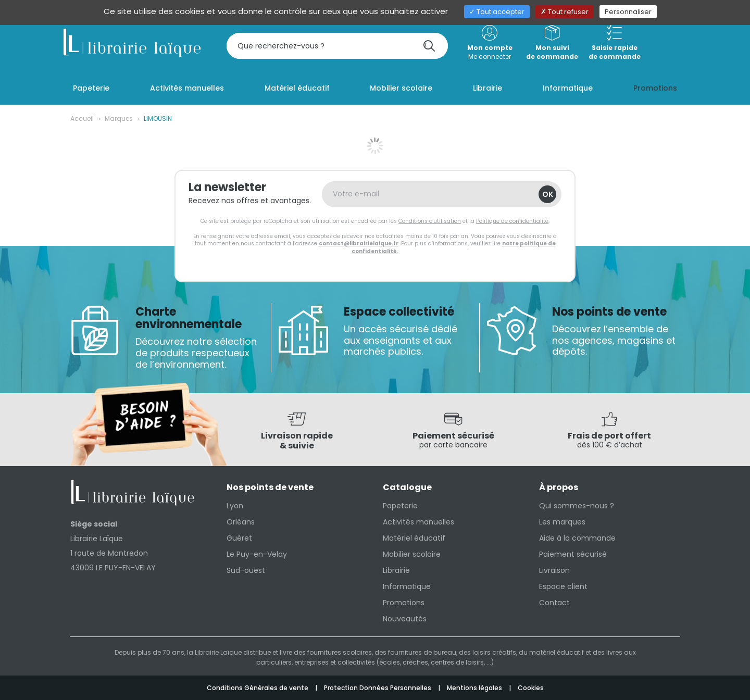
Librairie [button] (488, 88)
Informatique (407, 586)
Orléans (241, 522)
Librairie (396, 570)
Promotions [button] (655, 88)
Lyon (235, 506)
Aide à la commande (577, 538)
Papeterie (400, 506)
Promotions (404, 603)
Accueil (82, 118)
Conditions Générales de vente (258, 688)
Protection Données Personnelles (378, 688)
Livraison (554, 570)
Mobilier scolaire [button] (401, 88)
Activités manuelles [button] (187, 88)
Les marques (562, 522)
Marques (119, 118)
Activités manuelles (418, 522)
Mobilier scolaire (412, 554)
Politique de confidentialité (512, 221)
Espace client (563, 586)
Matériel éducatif (414, 538)
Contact (554, 603)
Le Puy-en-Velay (257, 554)
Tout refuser (565, 12)
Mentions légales (475, 688)
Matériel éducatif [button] (297, 88)
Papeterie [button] (91, 88)
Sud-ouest (246, 570)
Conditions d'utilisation (430, 221)
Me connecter (490, 43)
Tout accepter (497, 12)
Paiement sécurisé (573, 554)
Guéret (239, 538)
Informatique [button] (568, 88)
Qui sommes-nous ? (577, 506)
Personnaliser (628, 12)
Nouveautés (405, 619)
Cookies (531, 688)
